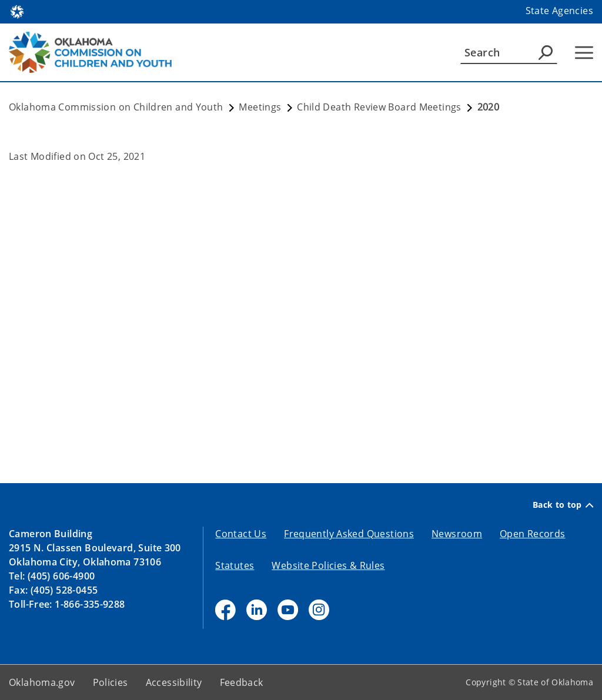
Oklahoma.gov (42, 682)
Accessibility (174, 682)
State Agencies (559, 11)
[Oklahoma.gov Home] (17, 11)
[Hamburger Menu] (584, 53)
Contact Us (241, 534)
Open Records (533, 534)
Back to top (563, 505)
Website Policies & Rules (328, 565)
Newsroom (457, 534)
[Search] (509, 52)
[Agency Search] (546, 52)
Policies (111, 682)
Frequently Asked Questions (349, 534)
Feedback (242, 682)
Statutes (235, 565)
